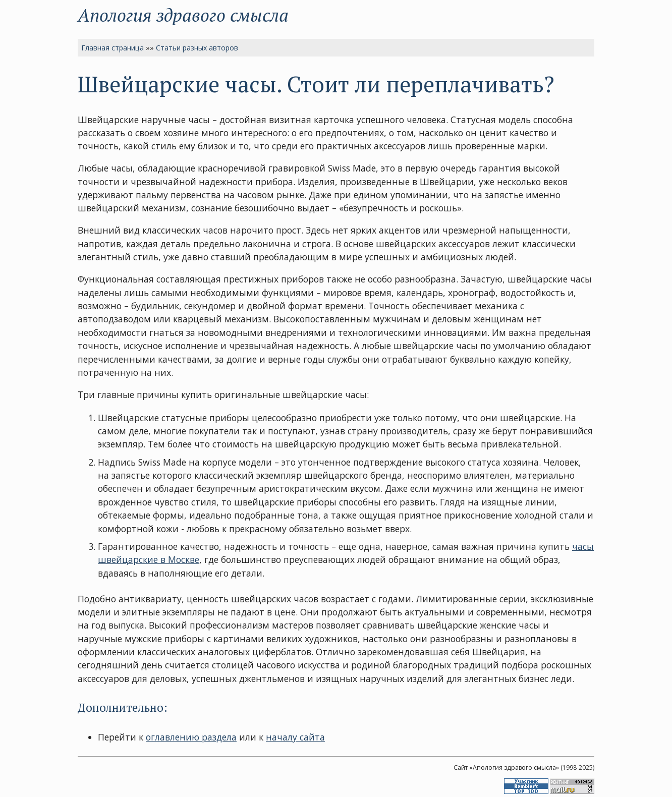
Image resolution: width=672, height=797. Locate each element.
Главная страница (113, 48)
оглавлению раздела (191, 737)
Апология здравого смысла (183, 15)
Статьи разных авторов (197, 48)
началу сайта (295, 737)
